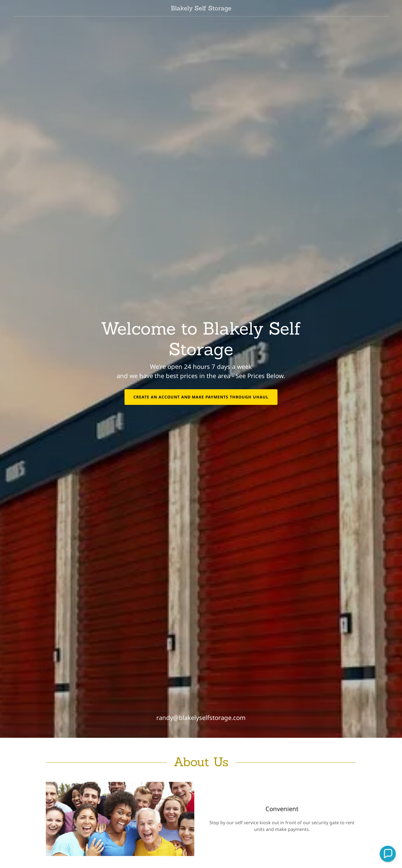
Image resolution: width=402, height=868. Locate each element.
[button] (388, 854)
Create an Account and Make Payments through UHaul (201, 397)
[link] (201, 9)
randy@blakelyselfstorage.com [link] (201, 717)
